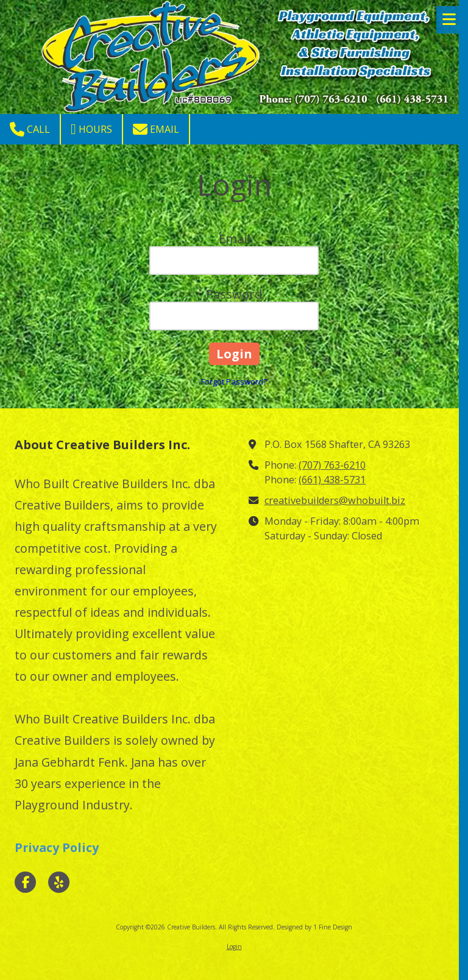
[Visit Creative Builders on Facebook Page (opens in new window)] (25, 882)
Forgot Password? (234, 382)
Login (234, 946)
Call (30, 129)
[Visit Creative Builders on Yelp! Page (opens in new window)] (59, 882)
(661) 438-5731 (332, 480)
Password (234, 294)
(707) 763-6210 (332, 465)
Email (156, 129)
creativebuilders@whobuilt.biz (335, 500)
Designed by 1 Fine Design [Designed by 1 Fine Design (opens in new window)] (314, 927)
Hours (91, 129)
